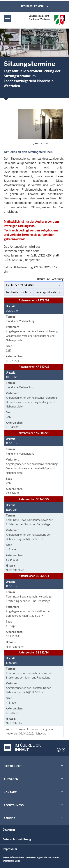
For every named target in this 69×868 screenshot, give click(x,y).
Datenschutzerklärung (17, 839)
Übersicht (9, 830)
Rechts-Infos (14, 805)
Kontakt (10, 792)
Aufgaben (11, 779)
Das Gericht (13, 766)
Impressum (10, 849)
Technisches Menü (33, 6)
